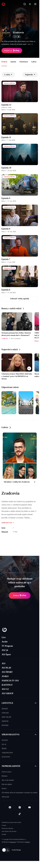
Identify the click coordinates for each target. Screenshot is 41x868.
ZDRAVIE (5, 721)
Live (4, 637)
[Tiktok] (20, 814)
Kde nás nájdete (7, 784)
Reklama (5, 776)
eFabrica (27, 842)
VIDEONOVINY (7, 753)
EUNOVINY (6, 757)
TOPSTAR (5, 713)
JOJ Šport (6, 654)
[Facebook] (10, 807)
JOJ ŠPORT (7, 672)
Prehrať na (12, 51)
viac (31, 44)
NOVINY (5, 740)
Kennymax (13, 842)
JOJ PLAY (6, 668)
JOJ (4, 664)
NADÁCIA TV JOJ (10, 681)
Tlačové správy (7, 772)
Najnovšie (30, 75)
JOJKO (5, 676)
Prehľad (4, 62)
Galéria (34, 62)
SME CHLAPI (6, 717)
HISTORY (5, 725)
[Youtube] (29, 807)
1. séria (8, 75)
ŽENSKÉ (5, 709)
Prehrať (20, 595)
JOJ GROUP (8, 693)
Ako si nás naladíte (8, 780)
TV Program (7, 646)
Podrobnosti (24, 62)
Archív (5, 642)
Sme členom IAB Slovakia (9, 831)
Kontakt (4, 834)
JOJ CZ (5, 689)
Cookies (4, 825)
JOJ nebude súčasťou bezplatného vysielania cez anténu (20, 793)
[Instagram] (20, 807)
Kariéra (4, 788)
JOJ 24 (5, 650)
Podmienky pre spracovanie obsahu (11, 822)
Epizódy (13, 62)
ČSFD (17, 37)
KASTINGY (7, 685)
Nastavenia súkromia (7, 828)
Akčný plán (5, 797)
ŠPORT (4, 749)
